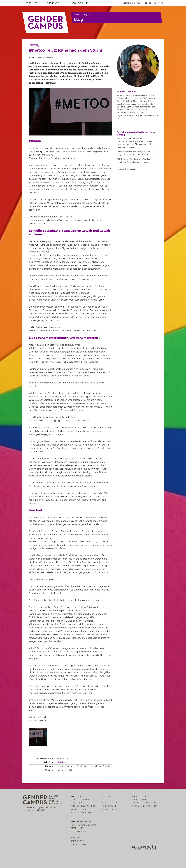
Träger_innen (77, 828)
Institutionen (139, 799)
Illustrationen (78, 831)
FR (150, 3)
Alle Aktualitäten (80, 799)
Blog (79, 19)
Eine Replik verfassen (126, 169)
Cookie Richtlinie (79, 844)
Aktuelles (30, 3)
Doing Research (109, 806)
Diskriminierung (95, 766)
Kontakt (75, 835)
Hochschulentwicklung (145, 803)
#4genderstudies (79, 809)
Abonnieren (76, 803)
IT (159, 3)
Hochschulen (80, 3)
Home (77, 15)
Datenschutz (77, 841)
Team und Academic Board (84, 825)
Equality (106, 766)
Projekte (53, 3)
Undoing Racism (109, 809)
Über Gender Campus (131, 3)
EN (155, 3)
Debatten (34, 46)
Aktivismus (61, 766)
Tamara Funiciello (64, 770)
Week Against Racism (81, 812)
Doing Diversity (109, 803)
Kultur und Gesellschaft (77, 766)
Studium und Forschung (145, 806)
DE (146, 3)
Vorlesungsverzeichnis (83, 806)
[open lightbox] (38, 737)
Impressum (76, 838)
